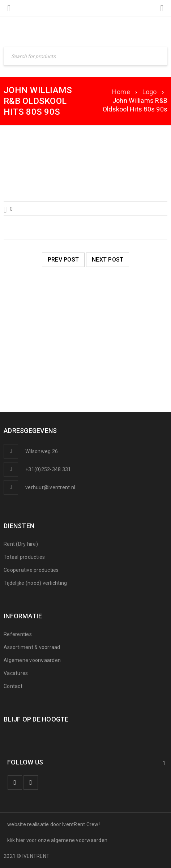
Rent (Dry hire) (21, 544)
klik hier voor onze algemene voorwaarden (57, 840)
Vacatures (16, 673)
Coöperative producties (31, 570)
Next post (108, 260)
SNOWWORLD (31, 369)
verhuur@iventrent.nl (50, 487)
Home (121, 92)
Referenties (18, 634)
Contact (13, 686)
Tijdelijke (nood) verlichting (35, 583)
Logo (150, 92)
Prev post (63, 260)
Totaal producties (24, 557)
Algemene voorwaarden (32, 660)
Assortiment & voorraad (32, 647)
